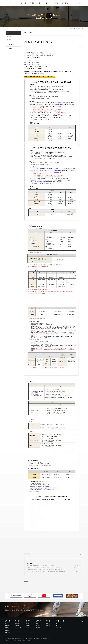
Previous (7, 596)
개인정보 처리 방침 (26, 640)
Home (72, 28)
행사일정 (9, 40)
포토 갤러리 (10, 45)
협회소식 (76, 28)
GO (5, 613)
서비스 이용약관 (17, 640)
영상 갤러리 (10, 48)
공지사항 (9, 33)
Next (81, 596)
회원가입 (81, 3)
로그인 (75, 3)
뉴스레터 (9, 36)
